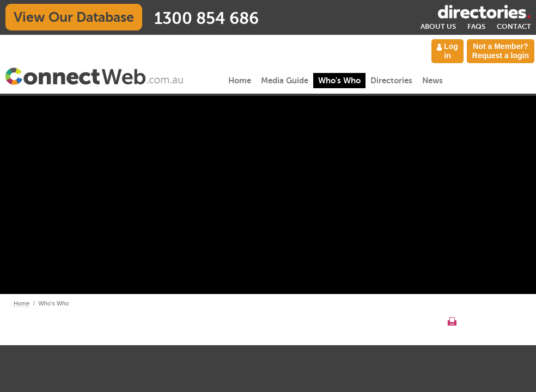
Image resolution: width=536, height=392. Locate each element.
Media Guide (285, 80)
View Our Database (74, 17)
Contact (514, 26)
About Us (438, 26)
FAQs (476, 26)
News (433, 80)
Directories (391, 80)
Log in (447, 51)
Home (240, 80)
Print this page (452, 321)
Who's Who (339, 80)
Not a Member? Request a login (501, 51)
